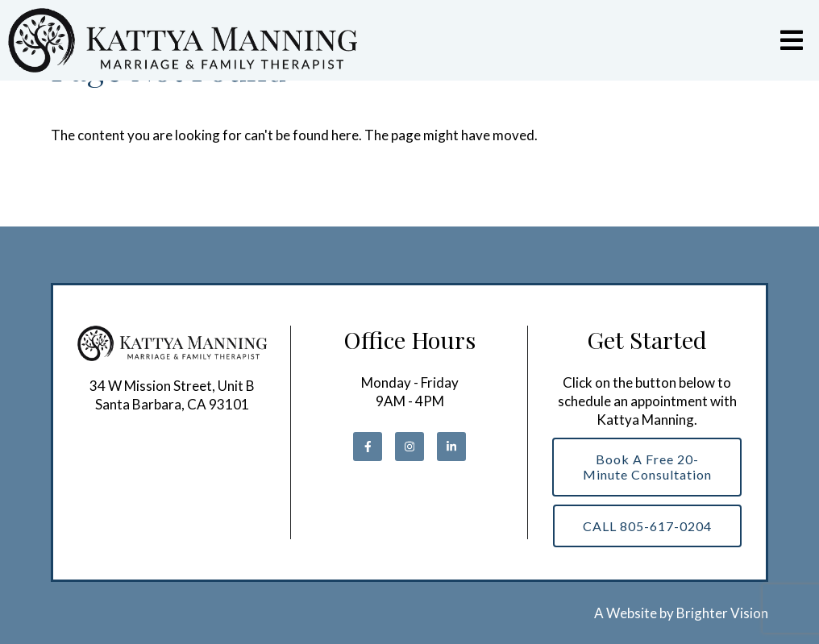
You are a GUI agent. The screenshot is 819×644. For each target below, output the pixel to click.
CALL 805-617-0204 (647, 526)
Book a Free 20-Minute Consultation (647, 467)
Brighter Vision (722, 613)
